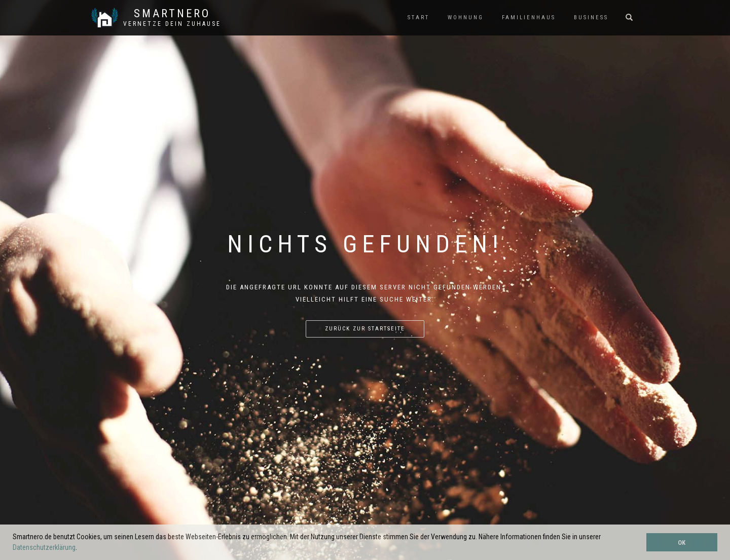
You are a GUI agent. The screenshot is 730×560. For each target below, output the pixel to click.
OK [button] (682, 543)
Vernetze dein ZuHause (172, 24)
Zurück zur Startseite (365, 329)
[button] (80, 548)
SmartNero (172, 14)
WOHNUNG (466, 17)
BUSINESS (591, 17)
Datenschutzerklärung (44, 547)
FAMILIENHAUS (529, 17)
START (418, 17)
